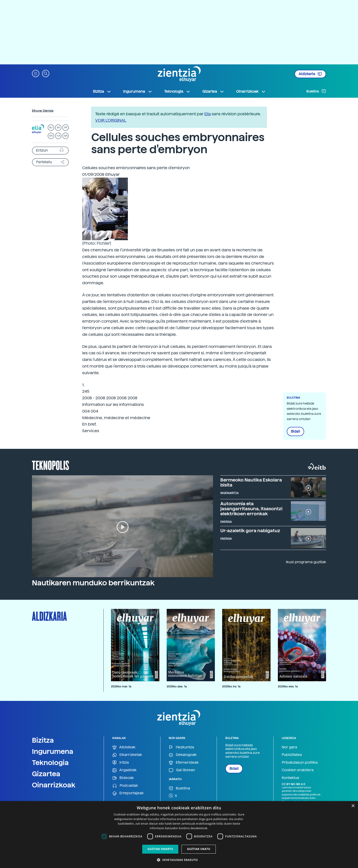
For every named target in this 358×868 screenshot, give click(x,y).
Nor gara (289, 747)
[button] (36, 73)
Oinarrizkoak (54, 785)
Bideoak (123, 778)
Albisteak (124, 747)
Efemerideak (184, 763)
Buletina (316, 91)
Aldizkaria (310, 74)
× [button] (353, 806)
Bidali (295, 431)
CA (58, 136)
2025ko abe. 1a (177, 686)
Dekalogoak (183, 755)
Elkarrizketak (127, 755)
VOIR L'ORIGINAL (111, 120)
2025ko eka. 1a (288, 686)
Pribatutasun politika (300, 762)
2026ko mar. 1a (121, 686)
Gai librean (182, 770)
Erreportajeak (128, 793)
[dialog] (179, 835)
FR (66, 128)
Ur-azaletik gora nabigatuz (250, 531)
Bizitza (43, 740)
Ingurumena (53, 751)
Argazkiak (124, 770)
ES (58, 128)
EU (51, 128)
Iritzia (121, 763)
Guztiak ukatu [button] (199, 849)
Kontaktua (290, 778)
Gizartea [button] (213, 92)
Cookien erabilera (298, 770)
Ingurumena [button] (138, 92)
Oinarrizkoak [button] (251, 92)
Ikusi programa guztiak (306, 562)
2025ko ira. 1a (231, 686)
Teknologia (50, 763)
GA (66, 136)
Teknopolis (51, 465)
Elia (208, 114)
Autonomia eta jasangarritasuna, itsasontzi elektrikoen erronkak (251, 509)
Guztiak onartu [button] (160, 849)
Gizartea (46, 774)
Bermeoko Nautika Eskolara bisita (251, 482)
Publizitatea (292, 755)
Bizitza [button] (102, 92)
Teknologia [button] (177, 92)
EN (51, 136)
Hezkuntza (181, 747)
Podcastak (125, 786)
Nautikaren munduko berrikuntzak (93, 583)
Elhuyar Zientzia (43, 111)
